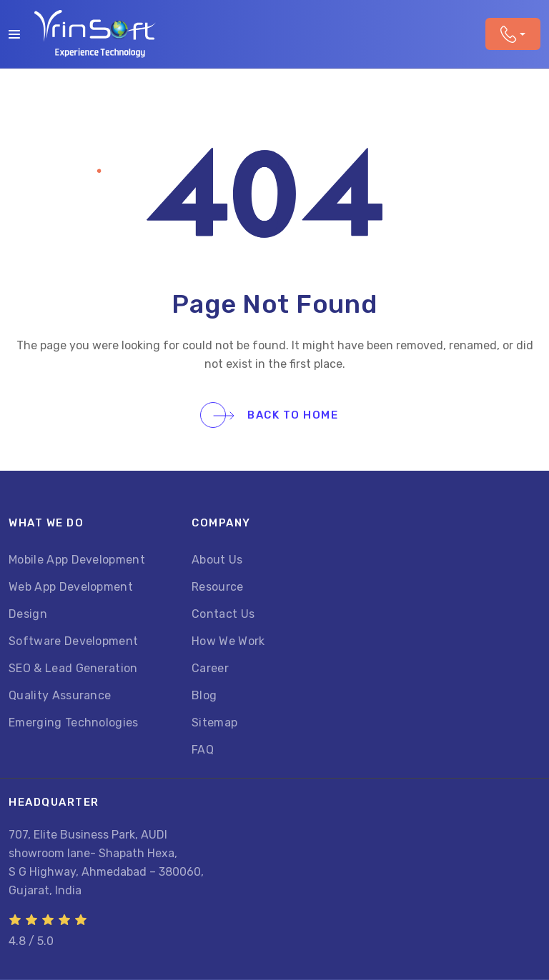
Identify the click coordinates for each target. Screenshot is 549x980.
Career (210, 668)
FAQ (203, 750)
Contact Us (223, 614)
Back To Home (276, 415)
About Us (217, 560)
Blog (204, 695)
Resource (218, 587)
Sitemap (214, 722)
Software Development (73, 641)
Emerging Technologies (74, 722)
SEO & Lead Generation (73, 668)
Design (28, 614)
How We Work (228, 641)
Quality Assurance (60, 695)
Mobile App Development (77, 560)
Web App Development (71, 587)
